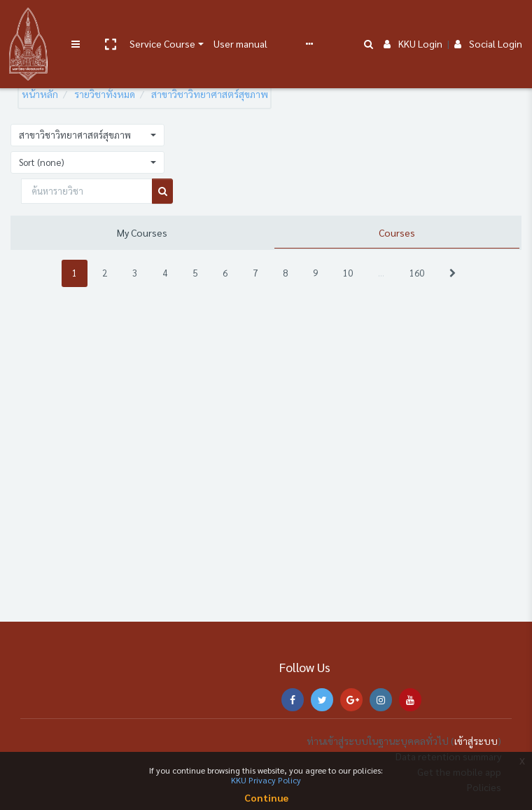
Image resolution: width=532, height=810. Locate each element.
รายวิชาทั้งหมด (105, 94)
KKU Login (413, 22)
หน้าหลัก (40, 94)
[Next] (453, 273)
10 (348, 273)
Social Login (488, 22)
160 (417, 273)
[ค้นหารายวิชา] (87, 191)
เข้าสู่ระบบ (476, 741)
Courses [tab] (397, 232)
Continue (266, 797)
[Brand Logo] (28, 23)
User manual (240, 22)
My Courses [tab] (142, 232)
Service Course (162, 22)
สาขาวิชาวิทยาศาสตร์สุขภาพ (210, 94)
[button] (110, 23)
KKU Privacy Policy (266, 780)
